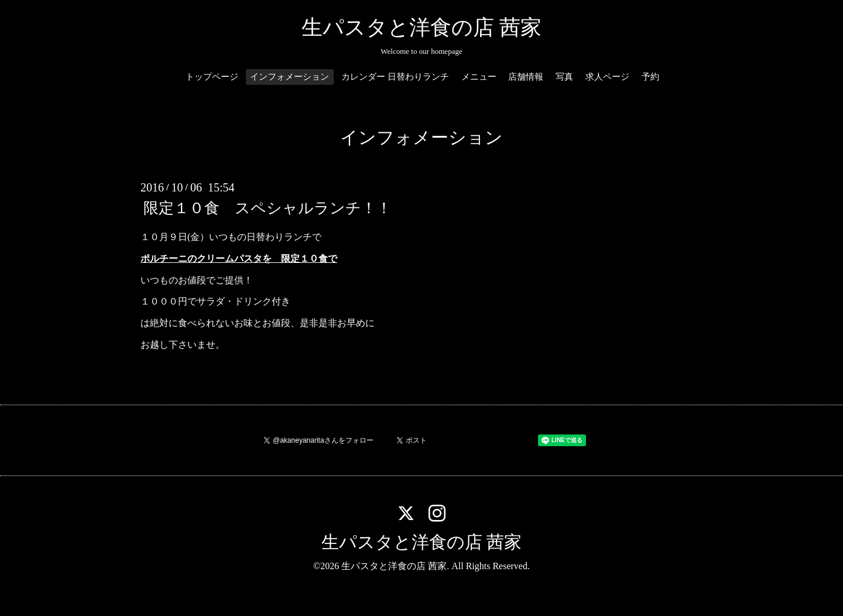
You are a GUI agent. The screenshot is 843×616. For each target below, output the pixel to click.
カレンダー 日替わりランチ (395, 77)
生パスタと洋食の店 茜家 (421, 28)
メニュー (479, 77)
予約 (650, 77)
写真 (564, 77)
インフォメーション (289, 77)
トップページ (212, 77)
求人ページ (607, 77)
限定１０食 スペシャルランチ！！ (268, 208)
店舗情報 (526, 77)
